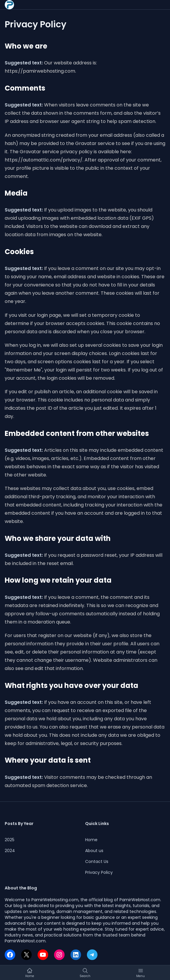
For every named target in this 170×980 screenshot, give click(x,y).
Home (91, 840)
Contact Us (97, 861)
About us (94, 851)
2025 (10, 840)
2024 (10, 851)
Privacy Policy (99, 872)
